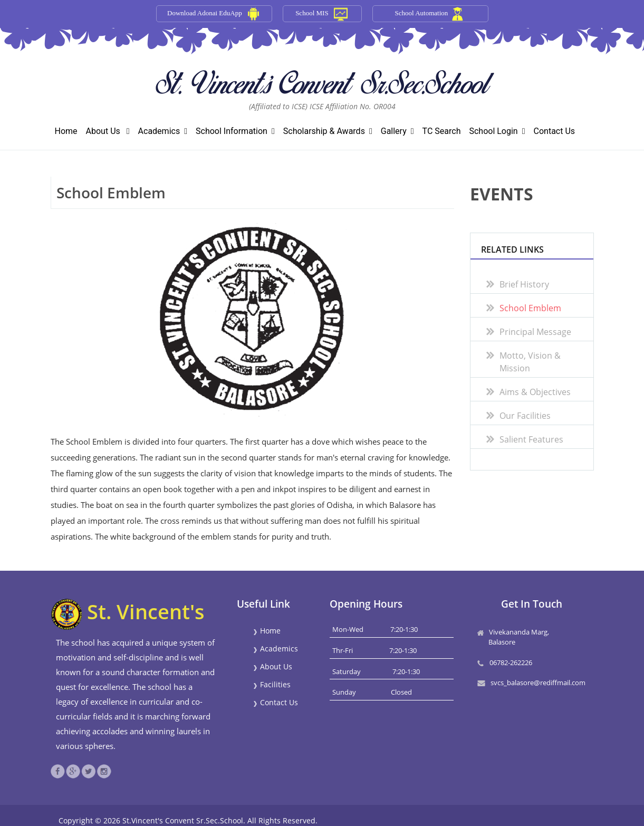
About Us (108, 131)
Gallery (397, 131)
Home (66, 131)
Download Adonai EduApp (205, 13)
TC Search (442, 131)
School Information (235, 131)
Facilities (272, 684)
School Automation (422, 13)
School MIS (312, 13)
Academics (163, 131)
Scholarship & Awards (328, 131)
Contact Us (555, 131)
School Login (497, 131)
